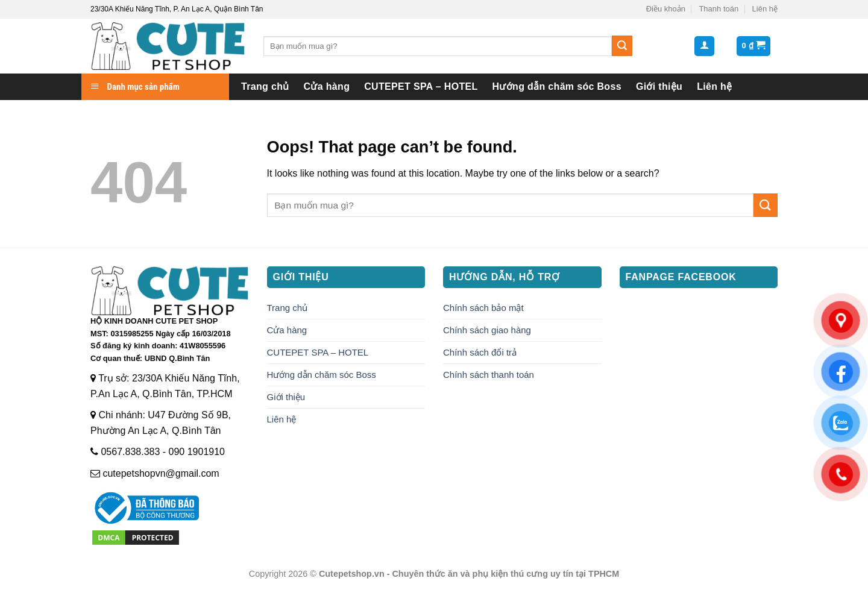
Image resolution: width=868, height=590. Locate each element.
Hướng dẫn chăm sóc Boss (557, 86)
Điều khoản (666, 9)
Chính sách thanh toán (489, 375)
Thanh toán (719, 9)
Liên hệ (765, 9)
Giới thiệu (659, 86)
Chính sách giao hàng (487, 330)
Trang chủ (265, 86)
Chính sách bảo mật (483, 308)
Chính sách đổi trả (480, 352)
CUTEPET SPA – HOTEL (421, 86)
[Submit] (622, 46)
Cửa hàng (327, 86)
